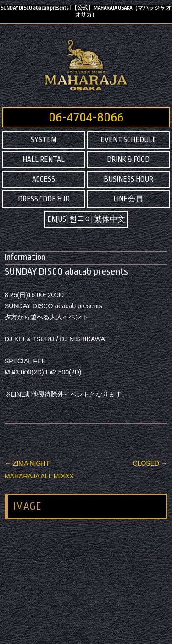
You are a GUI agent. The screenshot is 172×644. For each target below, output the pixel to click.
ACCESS (44, 179)
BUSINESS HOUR (128, 179)
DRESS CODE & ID (44, 199)
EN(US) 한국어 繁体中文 (86, 219)
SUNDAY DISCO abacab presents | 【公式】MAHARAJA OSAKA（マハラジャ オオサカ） (86, 11)
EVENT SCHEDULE (128, 140)
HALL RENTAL (44, 160)
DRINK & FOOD (128, 160)
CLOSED (150, 463)
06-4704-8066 (86, 117)
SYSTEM (44, 140)
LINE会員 (128, 199)
